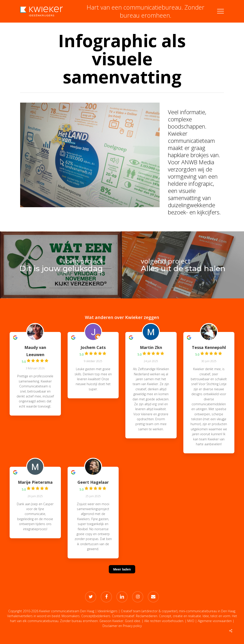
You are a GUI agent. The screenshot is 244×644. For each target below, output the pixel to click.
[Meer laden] (122, 575)
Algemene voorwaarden (215, 621)
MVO (191, 621)
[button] (220, 11)
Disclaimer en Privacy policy (122, 626)
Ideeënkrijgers (108, 611)
